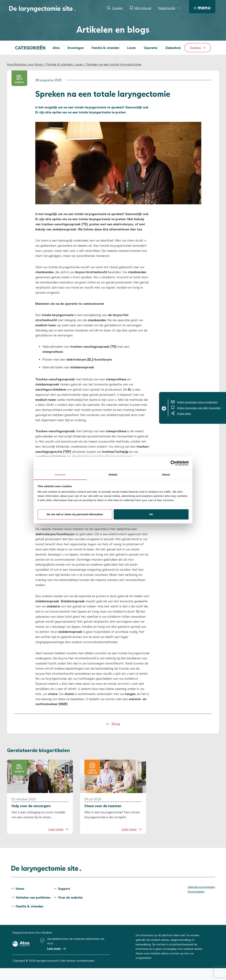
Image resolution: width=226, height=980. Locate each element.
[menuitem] (169, 8)
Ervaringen (76, 48)
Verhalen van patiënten (33, 897)
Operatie (151, 48)
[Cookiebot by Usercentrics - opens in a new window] (173, 463)
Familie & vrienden (105, 48)
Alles (56, 48)
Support (64, 889)
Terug (116, 724)
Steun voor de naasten (103, 806)
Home (20, 889)
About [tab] (166, 475)
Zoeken (118, 8)
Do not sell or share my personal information (75, 514)
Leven (131, 48)
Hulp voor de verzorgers (31, 806)
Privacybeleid (196, 891)
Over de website (70, 897)
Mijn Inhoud (143, 8)
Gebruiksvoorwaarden (201, 887)
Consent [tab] (60, 475)
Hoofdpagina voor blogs (25, 64)
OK (151, 514)
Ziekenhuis (173, 48)
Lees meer (56, 829)
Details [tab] (113, 475)
